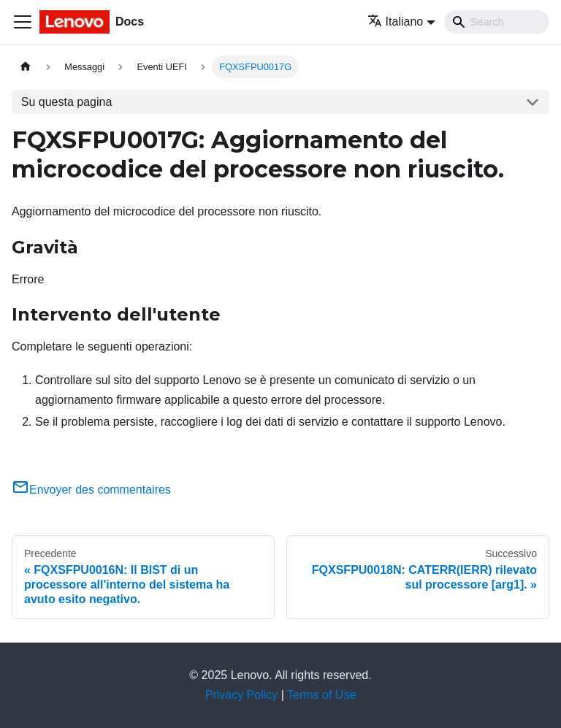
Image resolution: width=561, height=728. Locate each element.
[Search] (497, 22)
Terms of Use (321, 695)
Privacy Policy (242, 695)
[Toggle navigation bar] (23, 22)
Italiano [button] (396, 22)
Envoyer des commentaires (91, 490)
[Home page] (26, 67)
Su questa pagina (67, 102)
